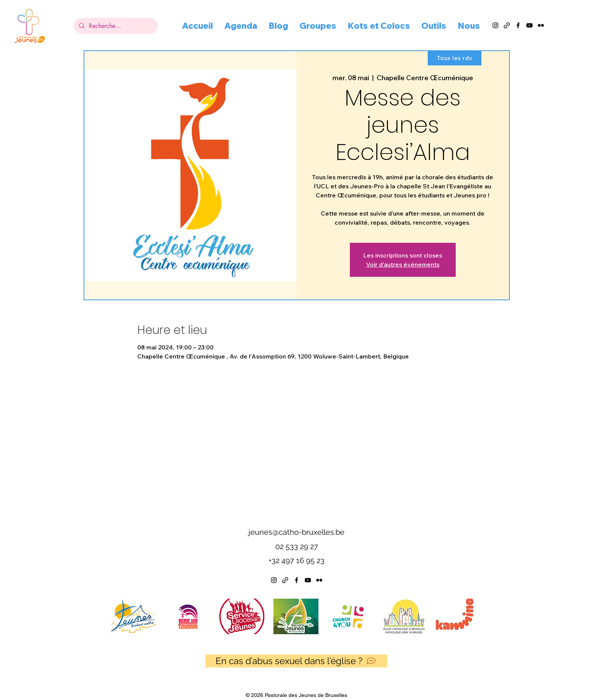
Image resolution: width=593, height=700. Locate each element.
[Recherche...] (116, 26)
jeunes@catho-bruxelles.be (296, 532)
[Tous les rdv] (455, 58)
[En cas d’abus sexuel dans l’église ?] (296, 661)
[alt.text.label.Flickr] (541, 25)
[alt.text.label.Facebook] (518, 25)
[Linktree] (285, 580)
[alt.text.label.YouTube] (529, 25)
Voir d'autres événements (403, 264)
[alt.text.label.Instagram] (495, 25)
